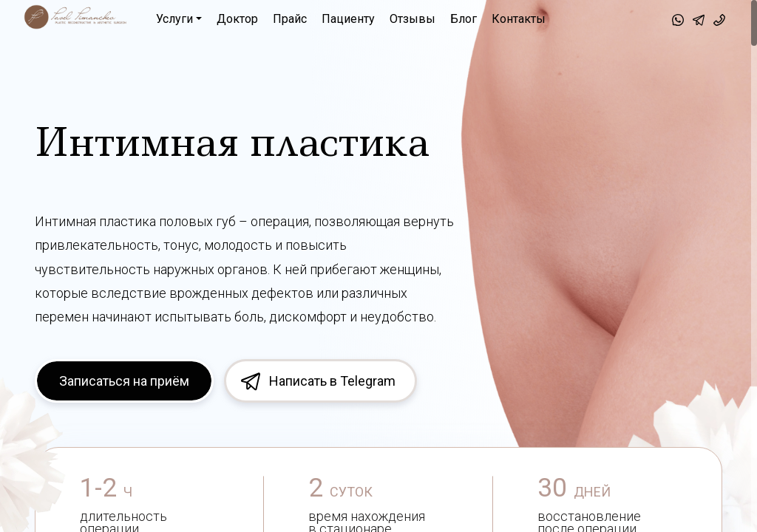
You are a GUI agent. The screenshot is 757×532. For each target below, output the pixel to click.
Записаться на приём (124, 381)
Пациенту (348, 19)
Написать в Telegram (332, 381)
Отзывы (413, 19)
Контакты (519, 19)
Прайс (290, 19)
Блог (464, 19)
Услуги (174, 19)
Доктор (237, 19)
